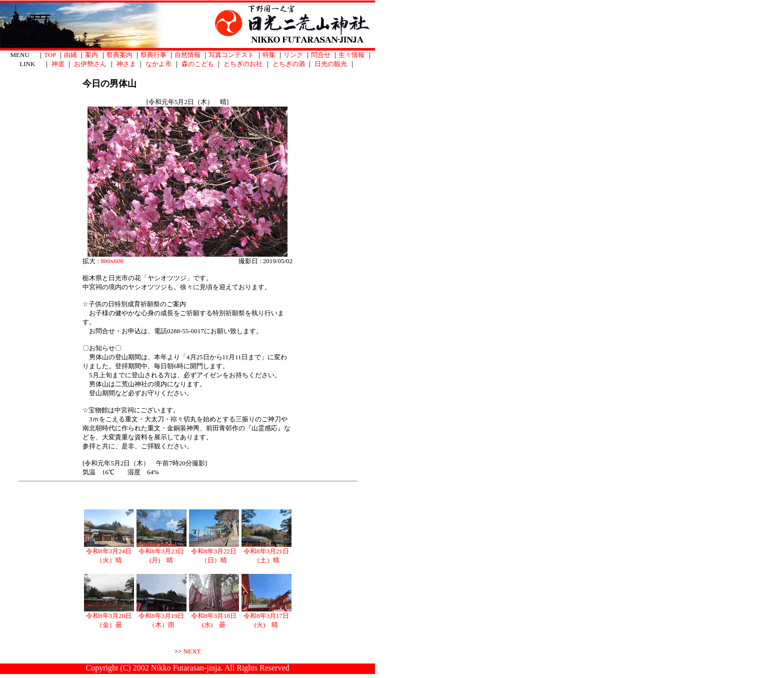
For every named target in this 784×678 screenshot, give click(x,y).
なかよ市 (158, 64)
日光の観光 (331, 64)
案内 (91, 55)
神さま (126, 64)
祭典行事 (153, 55)
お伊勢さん (90, 64)
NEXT (192, 651)
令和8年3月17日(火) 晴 (266, 617)
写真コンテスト (231, 55)
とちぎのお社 (243, 64)
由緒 (70, 55)
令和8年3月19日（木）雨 (161, 617)
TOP (50, 55)
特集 (269, 55)
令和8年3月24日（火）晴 (109, 552)
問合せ (321, 55)
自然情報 (187, 55)
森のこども (198, 64)
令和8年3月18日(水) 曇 (214, 617)
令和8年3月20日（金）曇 (109, 617)
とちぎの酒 (289, 64)
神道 (58, 64)
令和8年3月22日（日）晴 (214, 552)
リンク (293, 55)
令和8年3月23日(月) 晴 (161, 552)
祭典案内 (119, 55)
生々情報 (351, 55)
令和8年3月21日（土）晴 (266, 552)
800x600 (112, 261)
